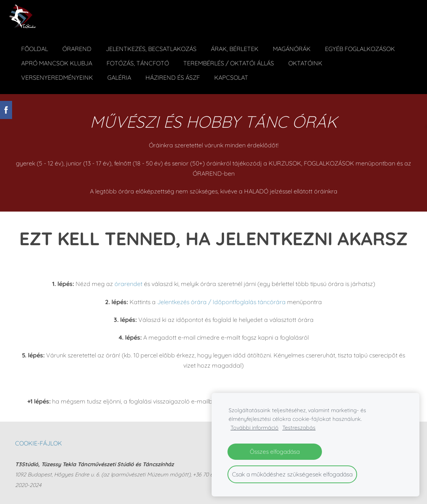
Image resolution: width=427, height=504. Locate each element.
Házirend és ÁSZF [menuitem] (173, 77)
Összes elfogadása (275, 451)
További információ (254, 428)
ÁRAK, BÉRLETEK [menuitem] (235, 48)
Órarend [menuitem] (77, 48)
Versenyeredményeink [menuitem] (57, 77)
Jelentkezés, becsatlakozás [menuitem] (152, 48)
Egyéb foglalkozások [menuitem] (360, 48)
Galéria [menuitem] (120, 77)
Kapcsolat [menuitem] (232, 77)
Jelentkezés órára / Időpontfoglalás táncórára (221, 301)
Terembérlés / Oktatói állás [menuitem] (229, 63)
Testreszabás (299, 428)
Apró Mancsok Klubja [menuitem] (57, 63)
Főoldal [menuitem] (35, 48)
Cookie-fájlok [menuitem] (39, 442)
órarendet (129, 283)
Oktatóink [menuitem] (306, 63)
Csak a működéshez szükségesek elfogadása (292, 474)
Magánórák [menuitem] (292, 48)
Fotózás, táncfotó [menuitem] (138, 63)
